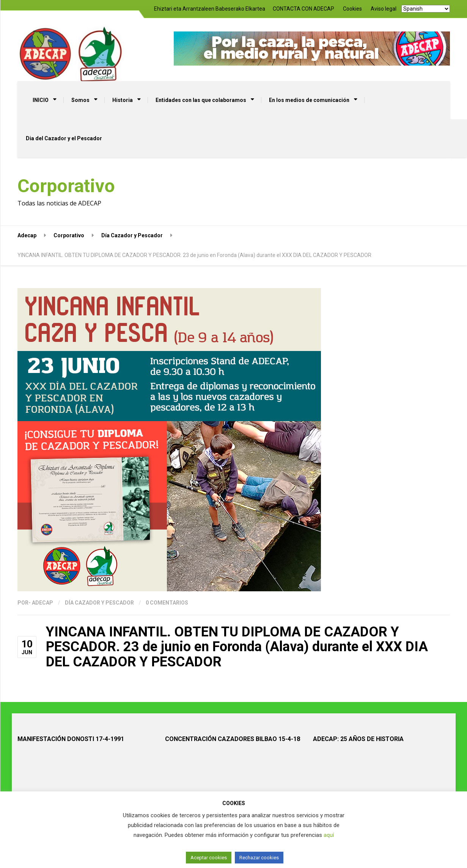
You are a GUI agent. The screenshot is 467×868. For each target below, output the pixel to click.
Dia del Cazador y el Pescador (64, 138)
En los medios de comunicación (309, 100)
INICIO (41, 100)
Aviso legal (384, 9)
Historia (123, 100)
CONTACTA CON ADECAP (303, 9)
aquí (329, 835)
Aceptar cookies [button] (209, 858)
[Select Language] (426, 9)
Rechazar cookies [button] (259, 858)
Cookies (352, 9)
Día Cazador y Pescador (99, 603)
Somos (80, 100)
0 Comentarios (167, 603)
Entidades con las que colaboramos (201, 100)
